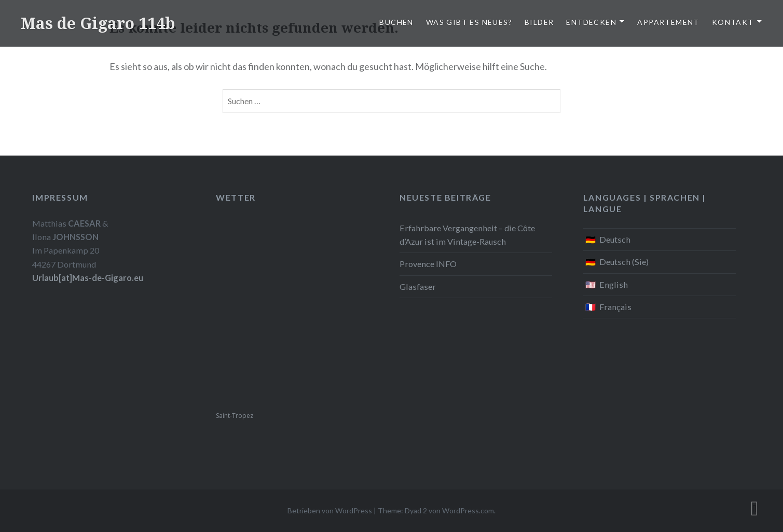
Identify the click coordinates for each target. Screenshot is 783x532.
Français (615, 307)
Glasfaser (418, 286)
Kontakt (733, 22)
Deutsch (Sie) (624, 262)
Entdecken (591, 22)
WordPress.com (468, 510)
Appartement (668, 22)
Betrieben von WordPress (330, 510)
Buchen (396, 22)
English (614, 284)
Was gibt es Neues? (469, 22)
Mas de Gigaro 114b (98, 23)
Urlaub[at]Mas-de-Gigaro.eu (88, 278)
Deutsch (615, 239)
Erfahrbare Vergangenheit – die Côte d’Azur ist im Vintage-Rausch (467, 235)
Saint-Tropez (235, 416)
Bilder (539, 22)
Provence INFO (428, 264)
